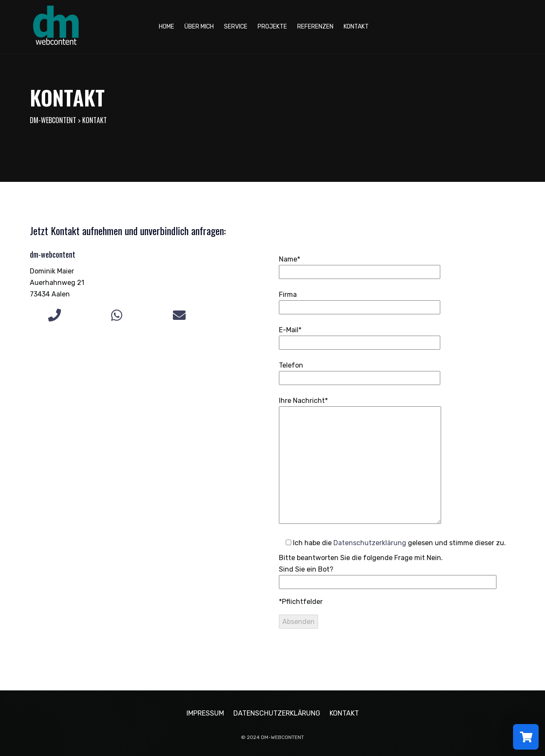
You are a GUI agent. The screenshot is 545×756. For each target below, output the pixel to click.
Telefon (360, 372)
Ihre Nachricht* (360, 461)
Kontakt (356, 27)
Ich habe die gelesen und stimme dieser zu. (392, 543)
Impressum (205, 713)
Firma (360, 301)
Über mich (199, 27)
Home (166, 27)
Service (236, 27)
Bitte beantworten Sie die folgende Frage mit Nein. (388, 570)
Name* (360, 266)
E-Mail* (360, 336)
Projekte (272, 27)
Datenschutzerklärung (370, 543)
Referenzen (315, 27)
